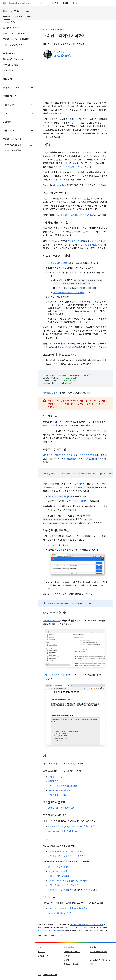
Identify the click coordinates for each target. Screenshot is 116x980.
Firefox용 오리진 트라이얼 (60, 913)
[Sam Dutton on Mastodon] (63, 57)
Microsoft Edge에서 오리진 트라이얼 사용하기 (69, 908)
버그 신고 (41, 952)
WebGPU (30, 17)
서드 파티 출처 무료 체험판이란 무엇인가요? (75, 215)
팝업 (64, 455)
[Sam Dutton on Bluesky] (66, 57)
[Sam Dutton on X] (55, 57)
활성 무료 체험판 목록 (58, 263)
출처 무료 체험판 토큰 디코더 (56, 675)
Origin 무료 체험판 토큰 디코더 (62, 808)
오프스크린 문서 (87, 455)
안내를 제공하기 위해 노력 (73, 167)
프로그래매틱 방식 (51, 426)
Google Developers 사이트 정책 (50, 931)
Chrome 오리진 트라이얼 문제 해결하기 (65, 852)
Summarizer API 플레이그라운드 (62, 831)
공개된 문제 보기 (44, 956)
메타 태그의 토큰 (55, 777)
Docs (6, 11)
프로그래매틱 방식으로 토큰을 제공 (68, 293)
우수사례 (55, 3)
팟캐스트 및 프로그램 (72, 964)
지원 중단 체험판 (90, 245)
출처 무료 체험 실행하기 (59, 876)
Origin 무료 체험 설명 (57, 872)
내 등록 (51, 545)
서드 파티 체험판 (50, 393)
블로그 (65, 3)
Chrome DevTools (66, 347)
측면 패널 (71, 455)
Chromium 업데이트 (72, 952)
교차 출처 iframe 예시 (58, 795)
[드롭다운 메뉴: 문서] (46, 3)
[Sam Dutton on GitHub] (59, 57)
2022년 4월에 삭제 (75, 603)
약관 (39, 975)
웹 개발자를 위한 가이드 (59, 867)
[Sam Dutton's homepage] (70, 57)
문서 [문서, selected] (41, 3)
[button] (15, 88)
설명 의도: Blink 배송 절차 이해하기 (63, 885)
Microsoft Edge (60, 185)
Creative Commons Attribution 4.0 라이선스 (86, 925)
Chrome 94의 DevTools (59, 890)
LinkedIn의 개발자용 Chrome (101, 960)
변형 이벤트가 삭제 (76, 241)
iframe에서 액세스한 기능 (59, 791)
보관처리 (67, 960)
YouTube (93, 956)
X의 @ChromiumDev (98, 952)
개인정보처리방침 (50, 975)
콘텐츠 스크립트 (50, 484)
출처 (70, 119)
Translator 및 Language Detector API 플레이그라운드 (73, 826)
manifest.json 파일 (72, 459)
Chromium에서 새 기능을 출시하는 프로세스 (67, 881)
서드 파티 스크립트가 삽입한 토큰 (63, 786)
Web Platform (21, 11)
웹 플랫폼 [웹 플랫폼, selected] (7, 17)
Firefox (46, 185)
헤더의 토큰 (53, 781)
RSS (91, 964)
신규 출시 (18, 17)
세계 (81, 484)
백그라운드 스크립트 (52, 455)
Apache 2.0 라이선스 (67, 928)
